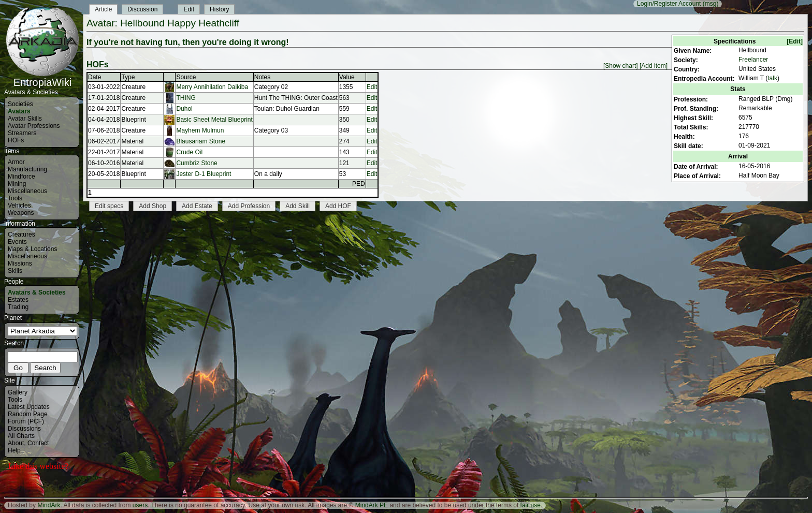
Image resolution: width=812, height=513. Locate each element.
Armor (16, 162)
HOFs (16, 140)
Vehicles (19, 206)
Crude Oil (189, 152)
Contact (38, 443)
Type (128, 77)
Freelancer (753, 60)
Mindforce (21, 177)
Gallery (18, 392)
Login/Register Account (669, 4)
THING (186, 98)
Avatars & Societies (37, 292)
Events (17, 242)
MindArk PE (372, 505)
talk (772, 78)
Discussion (142, 9)
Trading (18, 307)
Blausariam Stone (201, 141)
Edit (189, 9)
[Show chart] (621, 66)
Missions (20, 263)
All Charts (21, 436)
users (140, 505)
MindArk (49, 505)
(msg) (711, 4)
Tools (15, 198)
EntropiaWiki (42, 78)
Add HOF (338, 206)
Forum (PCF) (26, 421)
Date (95, 77)
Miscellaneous (27, 191)
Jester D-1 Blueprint (204, 174)
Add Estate (197, 206)
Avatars (19, 111)
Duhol (184, 109)
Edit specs (109, 206)
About (16, 443)
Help (14, 450)
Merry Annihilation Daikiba (212, 87)
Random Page (28, 414)
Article (103, 9)
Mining (17, 184)
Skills (15, 271)
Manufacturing (27, 169)
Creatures (21, 234)
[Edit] (795, 41)
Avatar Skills (25, 119)
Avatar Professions (34, 126)
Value (347, 77)
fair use (531, 505)
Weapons (21, 213)
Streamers (22, 133)
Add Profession (249, 206)
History (219, 9)
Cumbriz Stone (197, 163)
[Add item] (654, 66)
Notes (262, 77)
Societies (20, 104)
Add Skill (298, 206)
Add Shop (153, 206)
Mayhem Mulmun (200, 130)
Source (186, 77)
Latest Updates (29, 407)
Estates (18, 300)
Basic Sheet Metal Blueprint (214, 120)
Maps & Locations (32, 249)
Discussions (24, 429)
